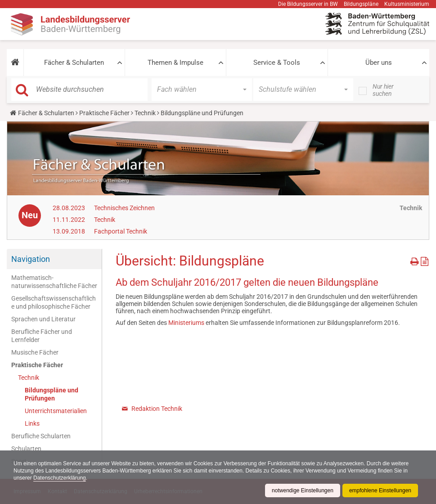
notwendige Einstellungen (303, 490)
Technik (145, 113)
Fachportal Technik (121, 231)
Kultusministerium (407, 4)
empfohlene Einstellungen (380, 490)
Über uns (379, 63)
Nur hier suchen (383, 90)
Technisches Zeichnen (124, 208)
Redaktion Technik (157, 409)
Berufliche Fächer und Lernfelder (42, 336)
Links (32, 423)
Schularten (26, 449)
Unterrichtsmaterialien (56, 411)
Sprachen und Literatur (43, 319)
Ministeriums (187, 323)
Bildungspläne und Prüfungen (52, 394)
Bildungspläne (361, 4)
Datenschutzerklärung (60, 478)
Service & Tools (277, 63)
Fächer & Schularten (74, 63)
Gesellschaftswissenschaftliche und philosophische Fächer (54, 302)
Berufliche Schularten (41, 436)
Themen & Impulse (175, 63)
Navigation (31, 259)
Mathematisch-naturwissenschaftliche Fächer (54, 282)
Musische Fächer (35, 352)
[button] (15, 63)
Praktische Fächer (104, 113)
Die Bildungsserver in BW (308, 4)
